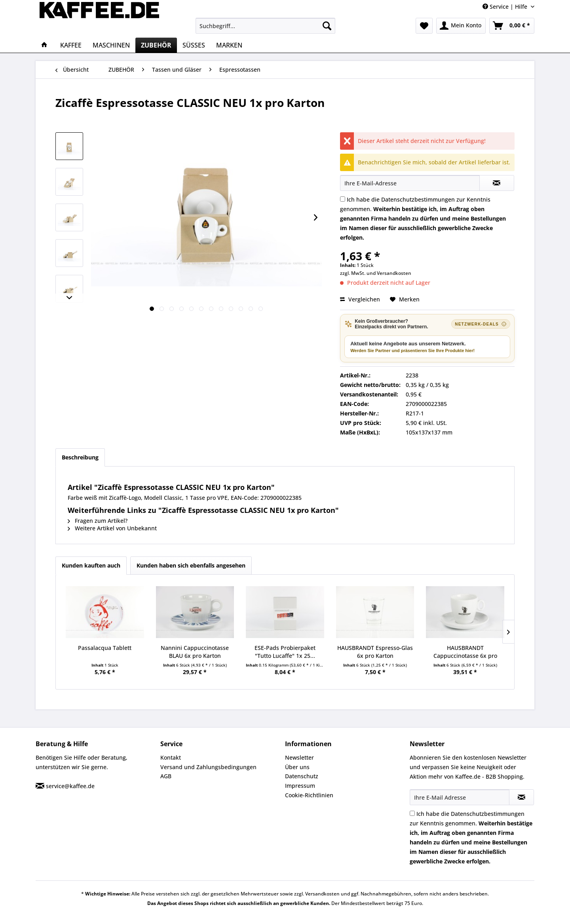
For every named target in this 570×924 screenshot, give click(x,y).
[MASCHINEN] (111, 45)
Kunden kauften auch (91, 565)
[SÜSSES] (194, 45)
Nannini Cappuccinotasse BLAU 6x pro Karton (195, 652)
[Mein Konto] (461, 26)
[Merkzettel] (424, 26)
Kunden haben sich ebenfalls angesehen (191, 565)
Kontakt (171, 757)
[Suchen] (327, 26)
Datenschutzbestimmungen (418, 199)
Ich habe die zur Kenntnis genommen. (423, 218)
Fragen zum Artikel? (98, 521)
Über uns (297, 767)
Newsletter (299, 757)
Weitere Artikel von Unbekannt (112, 528)
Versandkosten (394, 273)
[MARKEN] (229, 45)
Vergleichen (360, 299)
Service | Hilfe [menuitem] (506, 7)
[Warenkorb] (512, 26)
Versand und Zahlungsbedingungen (208, 767)
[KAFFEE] (71, 45)
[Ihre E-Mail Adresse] (460, 797)
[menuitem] (265, 26)
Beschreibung (80, 457)
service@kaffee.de (70, 786)
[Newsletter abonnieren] (522, 797)
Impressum (300, 786)
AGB (166, 776)
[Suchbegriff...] (265, 26)
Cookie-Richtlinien (309, 795)
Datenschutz (302, 776)
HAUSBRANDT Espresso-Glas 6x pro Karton (375, 652)
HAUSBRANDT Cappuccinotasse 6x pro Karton (465, 652)
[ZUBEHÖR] (156, 45)
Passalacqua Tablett (105, 648)
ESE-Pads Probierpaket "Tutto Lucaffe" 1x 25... (285, 652)
